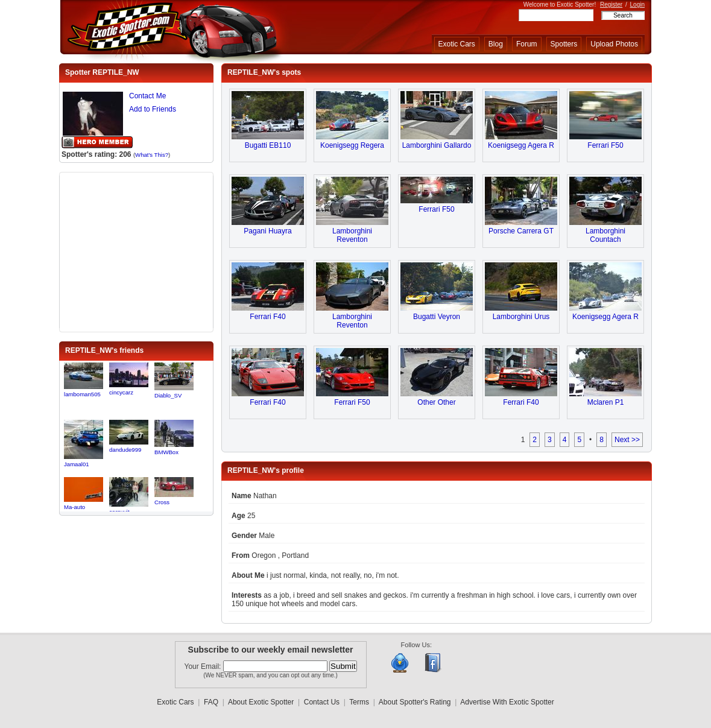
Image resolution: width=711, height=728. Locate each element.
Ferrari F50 (605, 145)
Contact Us (322, 702)
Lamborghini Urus (521, 317)
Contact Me (147, 96)
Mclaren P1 (606, 402)
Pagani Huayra (267, 231)
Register (611, 5)
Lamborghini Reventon (352, 235)
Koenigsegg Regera (352, 145)
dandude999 (125, 450)
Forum (527, 44)
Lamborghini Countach (605, 235)
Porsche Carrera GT (521, 231)
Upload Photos (614, 44)
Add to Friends (153, 109)
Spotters (564, 44)
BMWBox (166, 452)
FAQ (211, 702)
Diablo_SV (168, 395)
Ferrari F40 (267, 317)
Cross (162, 502)
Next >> (627, 440)
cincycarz (121, 392)
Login (637, 5)
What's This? (152, 155)
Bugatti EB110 (268, 145)
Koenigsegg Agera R (521, 145)
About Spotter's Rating (415, 702)
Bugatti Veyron (437, 317)
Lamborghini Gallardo (437, 145)
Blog (496, 44)
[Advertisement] (136, 251)
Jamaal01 (77, 464)
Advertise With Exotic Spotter (507, 702)
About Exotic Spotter (261, 702)
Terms (359, 702)
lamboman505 (82, 394)
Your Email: (204, 666)
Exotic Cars (457, 44)
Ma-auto (74, 507)
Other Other (436, 402)
